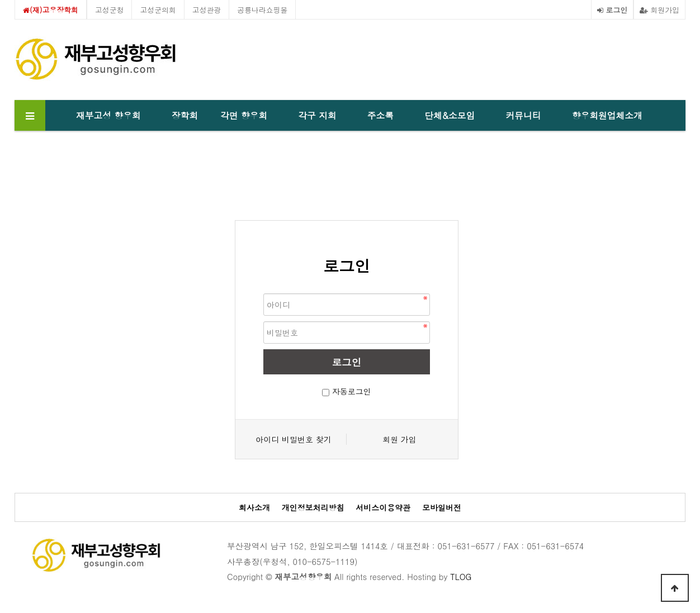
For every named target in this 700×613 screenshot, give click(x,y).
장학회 (185, 115)
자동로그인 (352, 391)
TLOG (461, 577)
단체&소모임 (450, 115)
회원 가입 (399, 439)
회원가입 (659, 10)
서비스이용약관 (383, 508)
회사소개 (254, 508)
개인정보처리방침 (313, 508)
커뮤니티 (524, 115)
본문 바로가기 (0, 0)
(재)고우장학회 (51, 10)
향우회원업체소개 (607, 115)
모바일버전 (442, 508)
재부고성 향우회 (108, 115)
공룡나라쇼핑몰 (262, 10)
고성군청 (110, 10)
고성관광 (207, 10)
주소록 (380, 115)
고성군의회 (158, 10)
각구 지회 (317, 115)
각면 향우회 (244, 115)
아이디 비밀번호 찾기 (293, 439)
